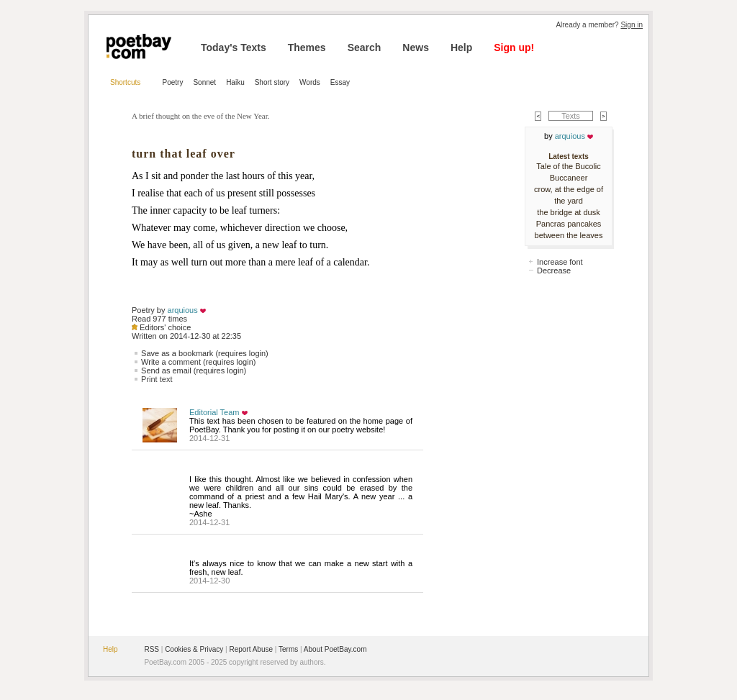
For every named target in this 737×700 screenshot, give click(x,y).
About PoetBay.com (335, 649)
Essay (340, 82)
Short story (272, 82)
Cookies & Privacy (194, 649)
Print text (157, 379)
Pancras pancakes (569, 224)
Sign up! (514, 47)
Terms (288, 649)
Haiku (235, 82)
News (416, 47)
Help (461, 47)
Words (310, 82)
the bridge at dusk (568, 212)
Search (365, 47)
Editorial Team (214, 412)
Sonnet (204, 82)
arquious (183, 310)
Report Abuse (251, 649)
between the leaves (569, 235)
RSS (152, 649)
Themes (307, 47)
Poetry (173, 82)
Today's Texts (234, 47)
